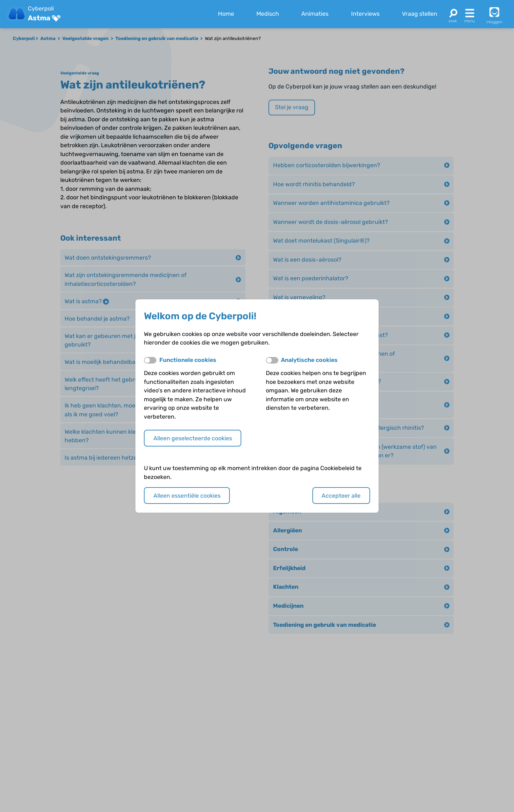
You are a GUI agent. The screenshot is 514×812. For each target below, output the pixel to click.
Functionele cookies (188, 360)
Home (226, 14)
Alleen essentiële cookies (187, 495)
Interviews (365, 14)
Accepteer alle (341, 495)
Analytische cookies (309, 360)
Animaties (315, 14)
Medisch (268, 14)
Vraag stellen (420, 14)
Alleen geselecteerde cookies (193, 438)
